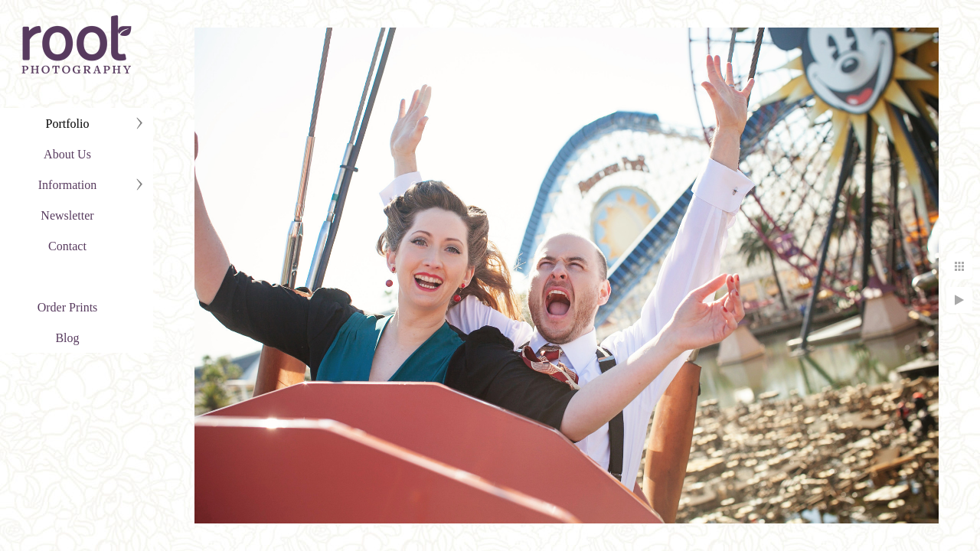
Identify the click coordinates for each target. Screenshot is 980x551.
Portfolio (68, 124)
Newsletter (67, 215)
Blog (67, 338)
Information (67, 185)
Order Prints (68, 307)
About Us (67, 154)
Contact (67, 246)
